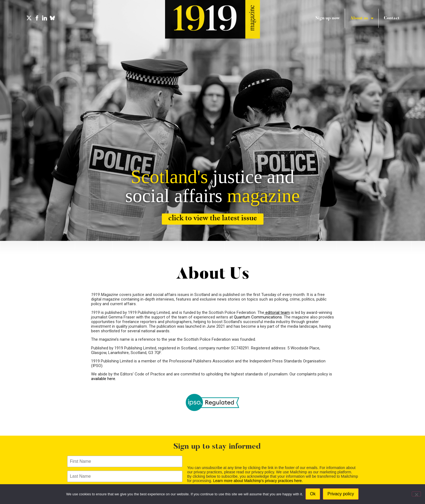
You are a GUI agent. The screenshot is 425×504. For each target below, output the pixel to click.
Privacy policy (341, 494)
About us (362, 14)
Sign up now (328, 14)
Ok (313, 494)
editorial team (277, 312)
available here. (104, 379)
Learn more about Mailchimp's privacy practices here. (258, 481)
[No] (416, 494)
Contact (392, 14)
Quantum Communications (258, 317)
